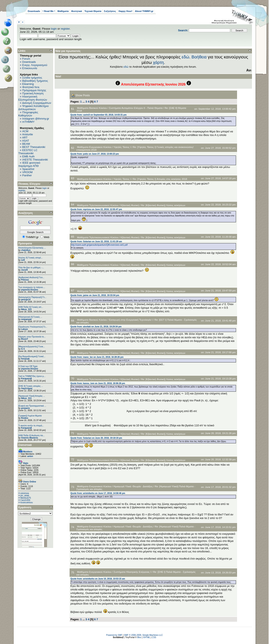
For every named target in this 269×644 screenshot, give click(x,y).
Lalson (24, 329)
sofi (23, 260)
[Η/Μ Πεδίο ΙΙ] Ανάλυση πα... (31, 435)
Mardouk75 (26, 498)
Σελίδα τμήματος (32, 78)
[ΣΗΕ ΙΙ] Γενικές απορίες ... (31, 386)
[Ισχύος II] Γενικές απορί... (30, 258)
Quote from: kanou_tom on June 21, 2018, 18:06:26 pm (98, 383)
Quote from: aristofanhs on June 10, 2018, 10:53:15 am (98, 579)
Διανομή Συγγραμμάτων (37, 103)
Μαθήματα (63, 11)
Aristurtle (27, 134)
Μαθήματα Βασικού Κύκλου (92, 108)
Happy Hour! (125, 11)
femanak (25, 359)
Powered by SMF (114, 635)
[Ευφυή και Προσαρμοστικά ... (32, 406)
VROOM (27, 172)
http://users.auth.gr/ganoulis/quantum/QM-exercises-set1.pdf (99, 245)
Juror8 (24, 270)
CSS (154, 637)
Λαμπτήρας (27, 388)
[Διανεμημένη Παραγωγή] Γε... (32, 297)
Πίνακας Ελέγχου (29, 184)
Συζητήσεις (110, 11)
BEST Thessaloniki (34, 147)
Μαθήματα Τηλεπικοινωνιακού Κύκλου (98, 205)
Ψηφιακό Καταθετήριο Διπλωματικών (33, 108)
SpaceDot (28, 169)
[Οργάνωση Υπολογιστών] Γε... (33, 327)
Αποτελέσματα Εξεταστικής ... (32, 248)
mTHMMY (28, 122)
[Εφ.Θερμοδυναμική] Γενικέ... (32, 356)
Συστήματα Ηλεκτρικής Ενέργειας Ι (132, 572)
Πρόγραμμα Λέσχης (34, 90)
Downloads (34, 11)
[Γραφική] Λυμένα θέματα (30, 416)
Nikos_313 (26, 309)
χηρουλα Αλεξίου (30, 290)
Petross (25, 280)
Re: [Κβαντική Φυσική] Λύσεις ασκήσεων (163, 205)
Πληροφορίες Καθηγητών (28, 114)
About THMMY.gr (144, 11)
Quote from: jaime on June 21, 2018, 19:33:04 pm (95, 295)
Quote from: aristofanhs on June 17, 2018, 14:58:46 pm (98, 493)
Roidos (25, 418)
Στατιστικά (25, 445)
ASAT (26, 141)
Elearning (28, 84)
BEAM (26, 144)
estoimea (25, 493)
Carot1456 (25, 500)
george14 (26, 300)
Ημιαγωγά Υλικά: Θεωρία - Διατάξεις (133, 486)
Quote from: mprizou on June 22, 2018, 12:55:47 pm (96, 209)
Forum (26, 59)
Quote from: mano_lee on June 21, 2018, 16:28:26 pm (97, 357)
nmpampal (26, 319)
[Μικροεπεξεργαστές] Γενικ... (32, 347)
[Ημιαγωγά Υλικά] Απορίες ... (32, 396)
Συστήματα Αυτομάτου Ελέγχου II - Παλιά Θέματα (136, 108)
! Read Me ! (49, 11)
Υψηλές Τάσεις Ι (122, 147)
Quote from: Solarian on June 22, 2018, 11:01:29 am (96, 242)
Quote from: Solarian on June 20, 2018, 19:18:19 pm (96, 438)
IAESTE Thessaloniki (35, 160)
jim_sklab (25, 496)
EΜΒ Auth (28, 156)
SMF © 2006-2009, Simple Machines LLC (143, 635)
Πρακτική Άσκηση (33, 93)
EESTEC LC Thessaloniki (28, 152)
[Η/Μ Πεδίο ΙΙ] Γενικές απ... (31, 307)
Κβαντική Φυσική (130, 205)
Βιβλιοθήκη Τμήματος (35, 81)
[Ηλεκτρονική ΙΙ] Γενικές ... (30, 317)
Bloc (139, 637)
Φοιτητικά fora (31, 87)
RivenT (24, 339)
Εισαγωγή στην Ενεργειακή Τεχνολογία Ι (131, 320)
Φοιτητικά (77, 11)
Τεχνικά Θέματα (93, 11)
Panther (27, 175)
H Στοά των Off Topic (28, 366)
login (54, 29)
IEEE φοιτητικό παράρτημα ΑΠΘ (29, 164)
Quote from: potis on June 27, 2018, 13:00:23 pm (95, 154)
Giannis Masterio (30, 438)
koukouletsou (27, 502)
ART (25, 138)
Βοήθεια (199, 57)
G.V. (23, 349)
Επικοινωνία (30, 68)
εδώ (186, 57)
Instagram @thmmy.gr (36, 119)
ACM (25, 131)
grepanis (25, 408)
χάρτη (158, 62)
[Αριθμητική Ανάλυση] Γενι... (31, 277)
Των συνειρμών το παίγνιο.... (32, 287)
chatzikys (26, 250)
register (65, 29)
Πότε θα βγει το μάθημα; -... (31, 268)
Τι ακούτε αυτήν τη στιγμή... (31, 426)
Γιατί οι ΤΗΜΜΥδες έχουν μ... (32, 376)
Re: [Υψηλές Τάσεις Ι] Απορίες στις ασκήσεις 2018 (160, 179)
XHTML (147, 637)
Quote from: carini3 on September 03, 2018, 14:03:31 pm (98, 115)
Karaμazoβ (26, 379)
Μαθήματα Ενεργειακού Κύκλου (94, 147)
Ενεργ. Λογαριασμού (35, 65)
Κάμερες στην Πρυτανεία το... (32, 337)
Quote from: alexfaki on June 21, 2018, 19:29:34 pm (96, 327)
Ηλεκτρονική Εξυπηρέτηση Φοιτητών (33, 98)
